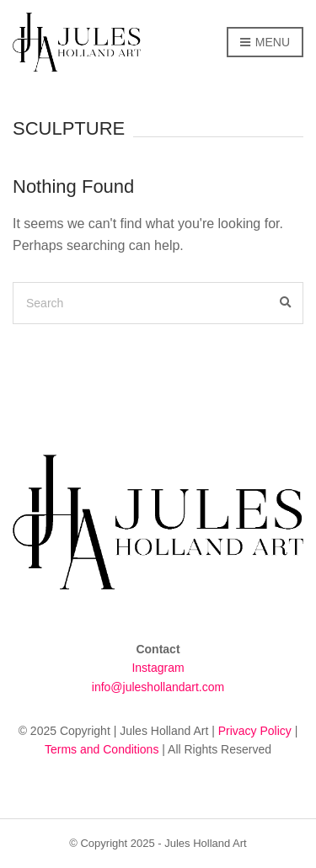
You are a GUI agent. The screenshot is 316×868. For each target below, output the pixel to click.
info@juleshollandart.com (158, 687)
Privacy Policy (255, 731)
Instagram (158, 668)
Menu (265, 43)
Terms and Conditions (102, 749)
